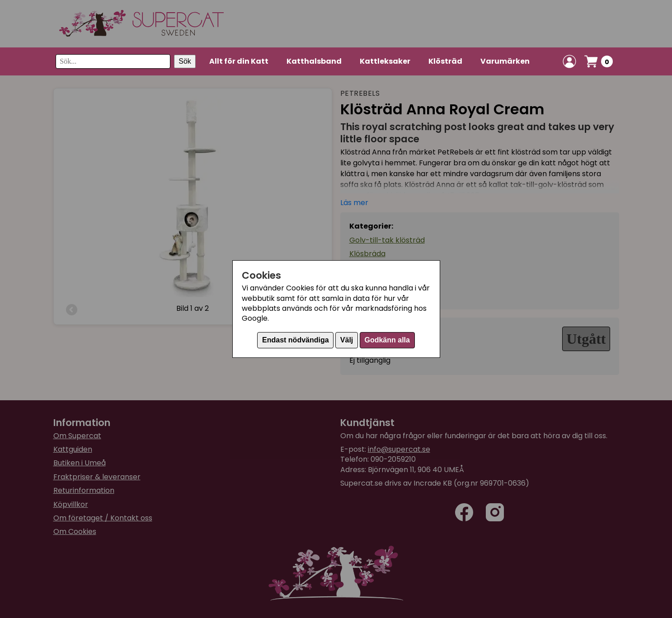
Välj (347, 340)
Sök (185, 61)
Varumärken (505, 61)
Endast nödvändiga (296, 340)
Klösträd (445, 61)
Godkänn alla (387, 340)
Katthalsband (314, 61)
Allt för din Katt (239, 61)
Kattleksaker (385, 61)
